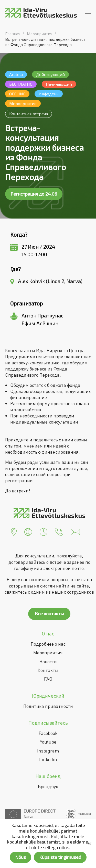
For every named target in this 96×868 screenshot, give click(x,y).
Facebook (48, 733)
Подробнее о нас (48, 644)
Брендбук (48, 786)
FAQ (48, 679)
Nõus (20, 857)
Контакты (48, 670)
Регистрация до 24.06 (34, 194)
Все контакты (49, 614)
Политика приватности (48, 706)
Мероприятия (48, 653)
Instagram (48, 751)
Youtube (48, 742)
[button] (14, 531)
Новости (48, 661)
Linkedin (48, 759)
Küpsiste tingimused (60, 857)
